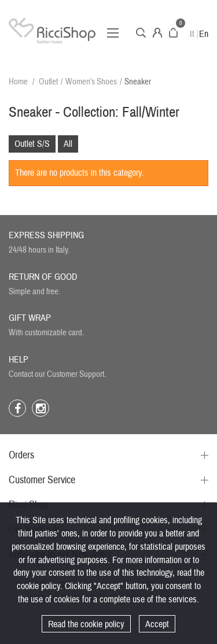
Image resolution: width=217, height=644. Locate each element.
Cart (173, 33)
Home (18, 82)
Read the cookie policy (86, 624)
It (192, 34)
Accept (157, 624)
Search (141, 33)
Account (157, 33)
